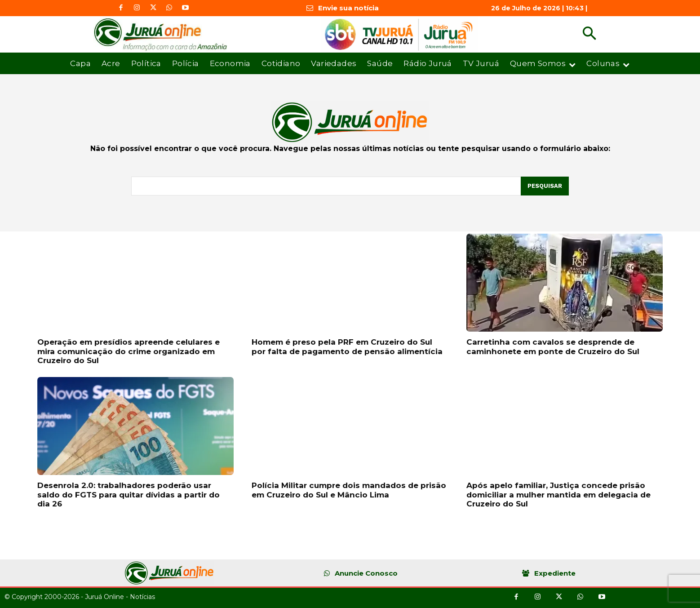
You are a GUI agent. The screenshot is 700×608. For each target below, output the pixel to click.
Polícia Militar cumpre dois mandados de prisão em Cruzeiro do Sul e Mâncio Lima (349, 490)
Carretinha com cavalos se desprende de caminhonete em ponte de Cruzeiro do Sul (553, 346)
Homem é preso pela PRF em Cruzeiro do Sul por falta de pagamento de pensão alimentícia (347, 346)
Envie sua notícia (348, 8)
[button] (589, 34)
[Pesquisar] (545, 186)
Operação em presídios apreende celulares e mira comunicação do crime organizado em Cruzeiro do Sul (128, 351)
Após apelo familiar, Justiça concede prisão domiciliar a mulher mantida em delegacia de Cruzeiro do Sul (558, 495)
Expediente (555, 573)
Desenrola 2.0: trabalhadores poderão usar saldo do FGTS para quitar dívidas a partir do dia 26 (128, 495)
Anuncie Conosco (366, 573)
